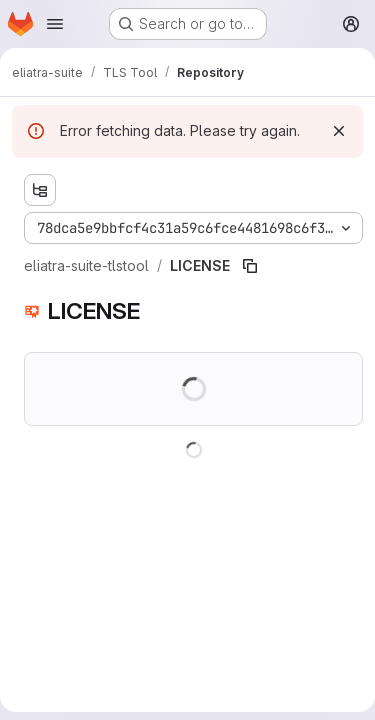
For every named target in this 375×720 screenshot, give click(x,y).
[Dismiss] (339, 131)
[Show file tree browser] (40, 190)
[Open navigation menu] (55, 24)
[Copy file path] (250, 266)
